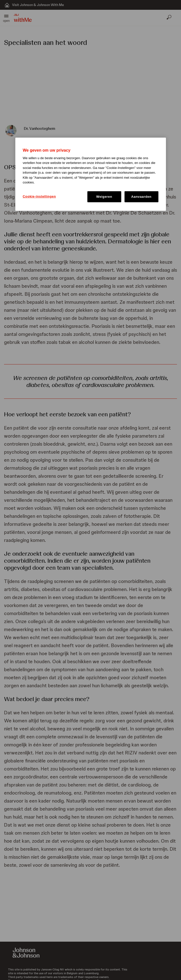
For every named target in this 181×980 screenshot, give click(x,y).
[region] (91, 174)
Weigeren (104, 197)
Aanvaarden (141, 197)
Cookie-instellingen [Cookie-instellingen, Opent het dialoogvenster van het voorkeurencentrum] (39, 196)
